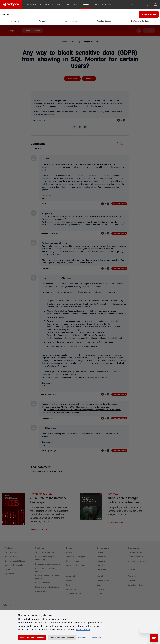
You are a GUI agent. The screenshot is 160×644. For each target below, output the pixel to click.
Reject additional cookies (62, 638)
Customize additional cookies (91, 638)
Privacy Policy (83, 629)
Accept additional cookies (32, 638)
